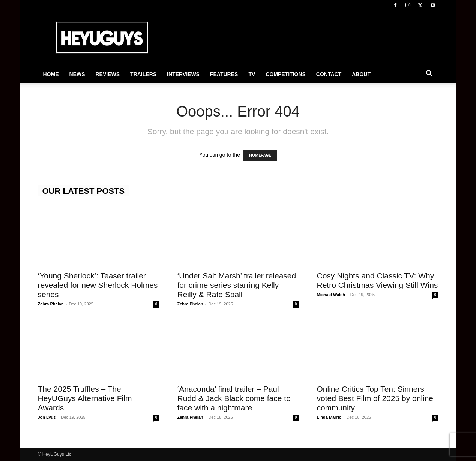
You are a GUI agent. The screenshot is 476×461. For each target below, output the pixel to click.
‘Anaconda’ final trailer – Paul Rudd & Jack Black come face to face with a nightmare (234, 398)
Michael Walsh (331, 295)
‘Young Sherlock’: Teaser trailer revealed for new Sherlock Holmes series (98, 285)
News (77, 74)
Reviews (108, 74)
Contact (329, 74)
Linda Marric (329, 417)
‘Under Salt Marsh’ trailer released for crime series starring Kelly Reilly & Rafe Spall (237, 285)
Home (51, 74)
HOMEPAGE (260, 155)
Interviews (183, 74)
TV (252, 74)
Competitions (286, 74)
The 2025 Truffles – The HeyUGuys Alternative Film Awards (85, 398)
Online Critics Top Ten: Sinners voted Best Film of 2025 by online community (375, 398)
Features (224, 74)
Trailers (143, 74)
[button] (429, 75)
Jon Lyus (47, 417)
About (361, 74)
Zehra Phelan (51, 304)
